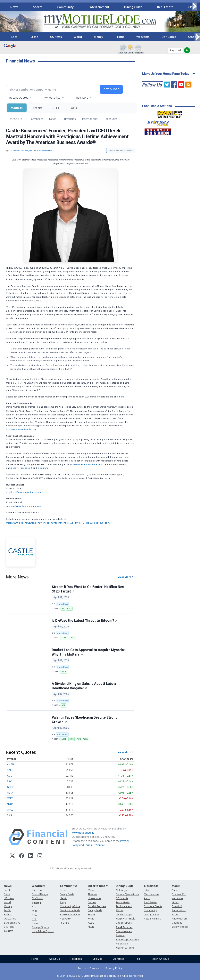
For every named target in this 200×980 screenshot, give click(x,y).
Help (137, 959)
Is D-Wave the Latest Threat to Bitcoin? (85, 621)
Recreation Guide (70, 915)
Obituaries (169, 37)
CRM (71, 739)
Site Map (98, 959)
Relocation (122, 944)
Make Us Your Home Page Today (166, 74)
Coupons (177, 923)
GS (63, 608)
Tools (73, 108)
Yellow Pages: (180, 927)
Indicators (82, 98)
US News (56, 37)
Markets (17, 108)
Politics (8, 915)
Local (15, 37)
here (122, 397)
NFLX (69, 608)
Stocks (38, 108)
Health (64, 898)
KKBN (91, 927)
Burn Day (37, 890)
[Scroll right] (194, 6)
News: (8, 886)
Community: (68, 886)
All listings (121, 890)
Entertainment (99, 7)
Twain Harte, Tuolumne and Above (124, 906)
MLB (34, 911)
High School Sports (43, 931)
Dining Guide (133, 7)
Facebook (25, 468)
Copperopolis (124, 923)
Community (65, 7)
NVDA (10, 804)
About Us (54, 959)
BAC (9, 781)
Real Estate (165, 7)
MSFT (10, 798)
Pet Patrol (66, 919)
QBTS (72, 638)
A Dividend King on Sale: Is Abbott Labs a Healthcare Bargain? (84, 686)
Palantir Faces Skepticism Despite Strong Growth (85, 720)
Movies (92, 890)
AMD (10, 776)
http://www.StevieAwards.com (21, 429)
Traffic (120, 37)
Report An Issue (160, 959)
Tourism (8, 931)
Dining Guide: (125, 886)
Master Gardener (126, 948)
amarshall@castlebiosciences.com (25, 506)
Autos (147, 898)
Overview (37, 119)
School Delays (12, 923)
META (10, 793)
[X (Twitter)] (12, 856)
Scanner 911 (179, 894)
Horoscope (94, 898)
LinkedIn (14, 468)
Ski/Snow (37, 898)
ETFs (56, 108)
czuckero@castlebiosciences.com (25, 492)
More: (176, 886)
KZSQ (91, 923)
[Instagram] (40, 856)
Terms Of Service (95, 845)
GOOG (64, 638)
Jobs (146, 890)
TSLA (10, 815)
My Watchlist (52, 98)
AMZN (10, 764)
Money (99, 37)
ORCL (10, 810)
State (34, 37)
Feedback (76, 959)
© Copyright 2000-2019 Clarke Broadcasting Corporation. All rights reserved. (100, 976)
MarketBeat (62, 604)
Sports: (37, 903)
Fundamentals (124, 931)
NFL (34, 907)
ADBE (64, 739)
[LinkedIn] (31, 856)
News (14, 7)
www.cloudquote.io (83, 833)
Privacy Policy (114, 968)
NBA (34, 915)
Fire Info (65, 923)
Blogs (63, 902)
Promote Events (153, 906)
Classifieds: (152, 886)
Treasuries (111, 119)
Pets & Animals (152, 919)
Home (35, 959)
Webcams (143, 37)
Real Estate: (124, 927)
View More (125, 577)
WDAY (86, 739)
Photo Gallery (180, 919)
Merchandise (151, 894)
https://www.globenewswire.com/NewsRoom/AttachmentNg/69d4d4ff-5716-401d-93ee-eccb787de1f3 (58, 523)
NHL (34, 919)
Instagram (43, 468)
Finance (120, 935)
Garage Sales (152, 915)
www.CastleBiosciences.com (89, 465)
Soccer (36, 923)
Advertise (119, 959)
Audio (175, 890)
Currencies (69, 119)
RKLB (64, 671)
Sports (38, 7)
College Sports (40, 927)
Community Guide (70, 906)
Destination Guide (70, 910)
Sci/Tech (9, 927)
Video (175, 902)
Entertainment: (99, 886)
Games (92, 902)
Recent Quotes (19, 98)
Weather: (38, 886)
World (78, 37)
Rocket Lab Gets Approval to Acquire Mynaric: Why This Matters (88, 652)
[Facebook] (22, 856)
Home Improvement (127, 939)
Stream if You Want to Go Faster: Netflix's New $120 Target (88, 589)
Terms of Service (88, 968)
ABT (63, 705)
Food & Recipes (97, 906)
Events (64, 890)
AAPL (10, 770)
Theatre (92, 894)
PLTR (79, 739)
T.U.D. (175, 915)
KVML (91, 919)
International (90, 119)
